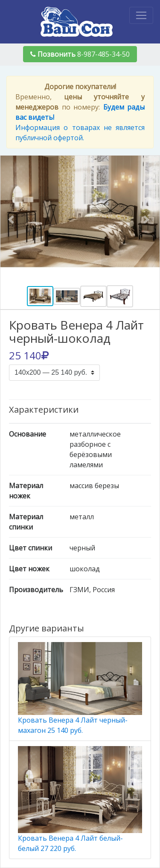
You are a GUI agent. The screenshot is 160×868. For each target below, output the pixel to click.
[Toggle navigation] (141, 15)
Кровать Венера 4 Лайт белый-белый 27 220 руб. (80, 800)
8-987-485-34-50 (80, 54)
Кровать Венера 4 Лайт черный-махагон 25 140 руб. (80, 689)
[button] (12, 220)
